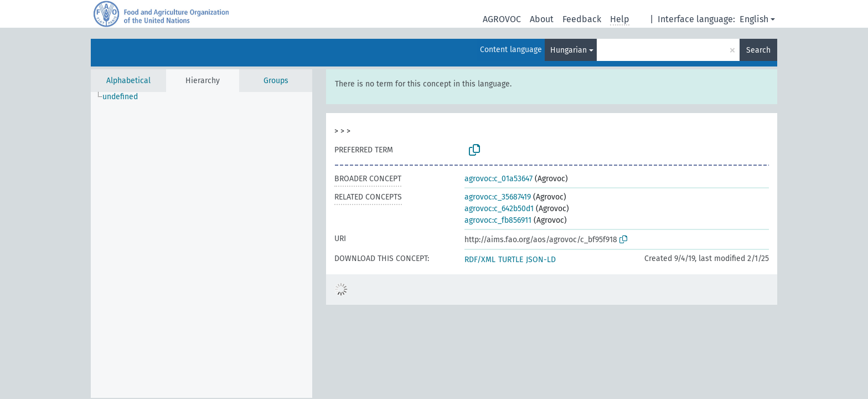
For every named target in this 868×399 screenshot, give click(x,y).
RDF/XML (480, 260)
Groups (276, 81)
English (754, 19)
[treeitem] (125, 97)
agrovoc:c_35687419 (498, 197)
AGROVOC (502, 19)
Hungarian (569, 50)
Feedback (582, 19)
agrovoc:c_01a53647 (498, 179)
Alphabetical (128, 81)
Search (758, 50)
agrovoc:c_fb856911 (498, 220)
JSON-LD (541, 260)
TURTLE (511, 260)
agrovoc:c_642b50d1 (499, 209)
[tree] (201, 245)
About (542, 19)
